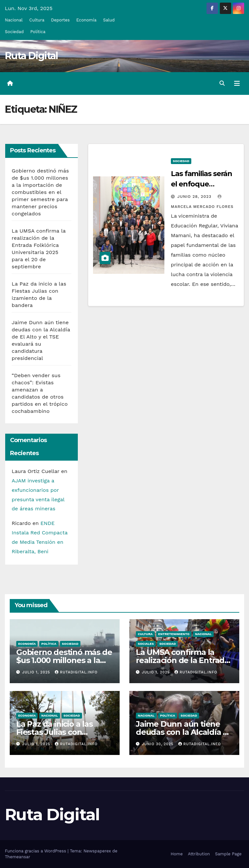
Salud (109, 20)
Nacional (14, 20)
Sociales (146, 644)
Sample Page (228, 854)
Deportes (60, 20)
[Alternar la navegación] (237, 83)
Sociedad (14, 32)
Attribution (199, 854)
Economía (86, 20)
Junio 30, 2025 (159, 744)
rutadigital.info (76, 672)
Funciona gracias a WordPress (36, 851)
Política (38, 32)
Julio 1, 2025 (37, 672)
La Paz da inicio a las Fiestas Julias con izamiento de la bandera (62, 732)
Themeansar (18, 857)
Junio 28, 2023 (195, 197)
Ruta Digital (31, 56)
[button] (222, 83)
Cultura (37, 20)
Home (177, 854)
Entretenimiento (174, 634)
